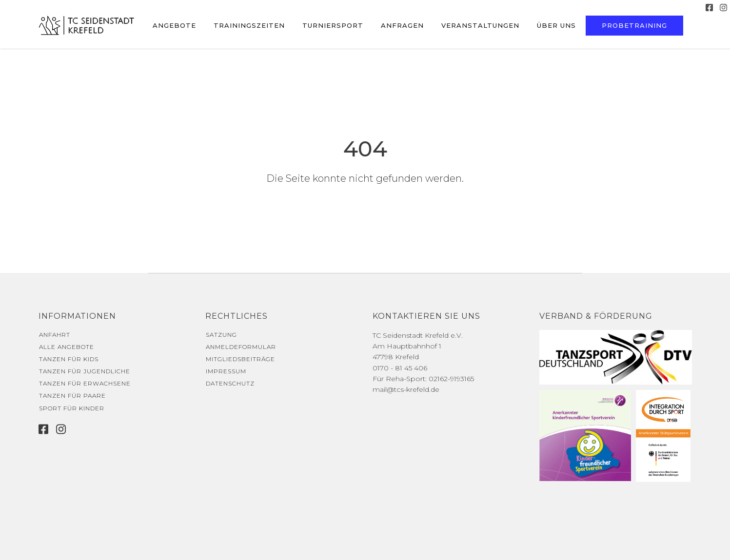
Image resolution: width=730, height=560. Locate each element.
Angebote (174, 25)
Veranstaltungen (480, 25)
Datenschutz (230, 383)
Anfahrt (55, 335)
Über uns (556, 25)
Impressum (226, 371)
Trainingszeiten (249, 25)
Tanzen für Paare (72, 396)
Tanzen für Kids (69, 359)
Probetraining (634, 25)
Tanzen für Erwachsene (85, 383)
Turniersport (333, 25)
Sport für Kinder (72, 408)
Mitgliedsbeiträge (240, 359)
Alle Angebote (67, 347)
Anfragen (402, 25)
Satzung (221, 335)
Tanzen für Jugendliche (85, 371)
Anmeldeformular (241, 347)
